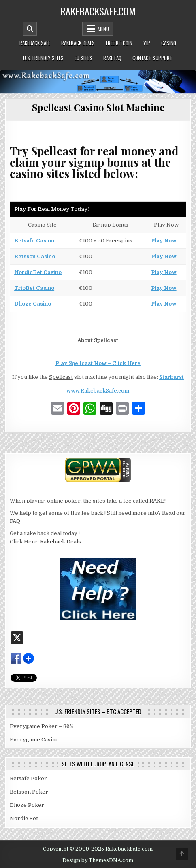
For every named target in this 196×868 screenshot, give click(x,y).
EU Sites (83, 58)
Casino (169, 43)
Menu (103, 29)
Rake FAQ (112, 58)
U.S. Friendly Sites (43, 58)
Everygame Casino (34, 740)
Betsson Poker (29, 792)
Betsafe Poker (28, 778)
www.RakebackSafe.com (98, 391)
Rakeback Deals (78, 43)
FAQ (15, 521)
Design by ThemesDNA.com (98, 860)
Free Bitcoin (119, 43)
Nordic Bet (24, 818)
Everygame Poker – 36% (42, 726)
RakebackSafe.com (98, 11)
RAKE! (158, 501)
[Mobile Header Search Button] (30, 29)
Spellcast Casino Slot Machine (98, 107)
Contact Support (152, 58)
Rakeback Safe (35, 43)
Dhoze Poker (27, 805)
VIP (147, 43)
